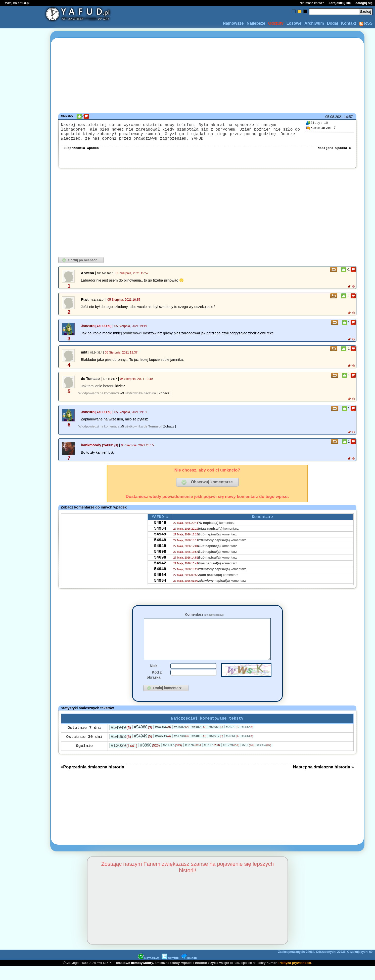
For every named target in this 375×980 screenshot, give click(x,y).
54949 (160, 529)
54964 (160, 536)
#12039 (124, 759)
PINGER (189, 972)
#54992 (181, 740)
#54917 (216, 750)
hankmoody (91, 450)
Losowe (294, 23)
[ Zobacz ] (164, 398)
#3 (122, 398)
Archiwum (314, 23)
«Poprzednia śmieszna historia (92, 780)
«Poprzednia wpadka (81, 152)
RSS (366, 23)
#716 (248, 759)
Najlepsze (256, 23)
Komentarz (204, 619)
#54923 (199, 740)
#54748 (181, 749)
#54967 (247, 741)
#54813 (199, 749)
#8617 (212, 758)
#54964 (163, 740)
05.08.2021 (334, 117)
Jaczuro (88, 331)
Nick (154, 678)
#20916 (172, 759)
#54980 (143, 741)
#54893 (121, 750)
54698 (160, 563)
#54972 (232, 740)
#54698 (163, 750)
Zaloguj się (364, 3)
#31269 (231, 759)
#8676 (193, 758)
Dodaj (333, 23)
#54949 (121, 741)
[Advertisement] (22, 490)
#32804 (264, 759)
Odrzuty (276, 23)
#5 (122, 431)
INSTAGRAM (149, 972)
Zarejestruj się (340, 3)
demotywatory (142, 976)
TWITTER (170, 972)
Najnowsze (233, 23)
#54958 (216, 740)
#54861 (232, 750)
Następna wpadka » (334, 152)
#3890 (150, 759)
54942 (160, 577)
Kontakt (349, 23)
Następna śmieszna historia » (323, 780)
